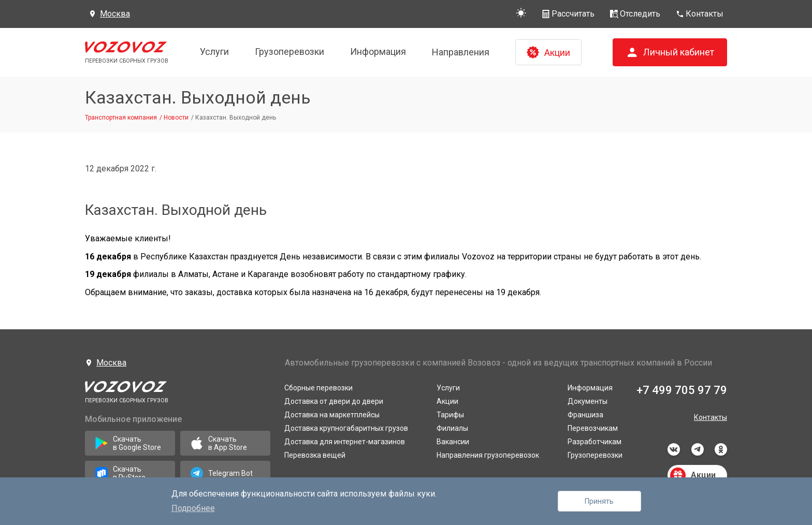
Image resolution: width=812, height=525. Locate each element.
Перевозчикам (593, 428)
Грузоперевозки (289, 52)
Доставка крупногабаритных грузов (346, 428)
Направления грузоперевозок (488, 455)
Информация (378, 52)
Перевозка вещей (315, 455)
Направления (461, 52)
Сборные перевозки (318, 388)
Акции (447, 401)
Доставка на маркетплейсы (332, 415)
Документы (588, 401)
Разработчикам (594, 442)
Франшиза (585, 415)
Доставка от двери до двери (334, 401)
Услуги (214, 52)
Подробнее (193, 508)
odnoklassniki (721, 449)
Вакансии (453, 442)
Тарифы (450, 415)
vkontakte (674, 449)
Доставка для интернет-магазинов (345, 442)
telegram (698, 449)
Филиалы (452, 428)
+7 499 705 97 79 (682, 390)
